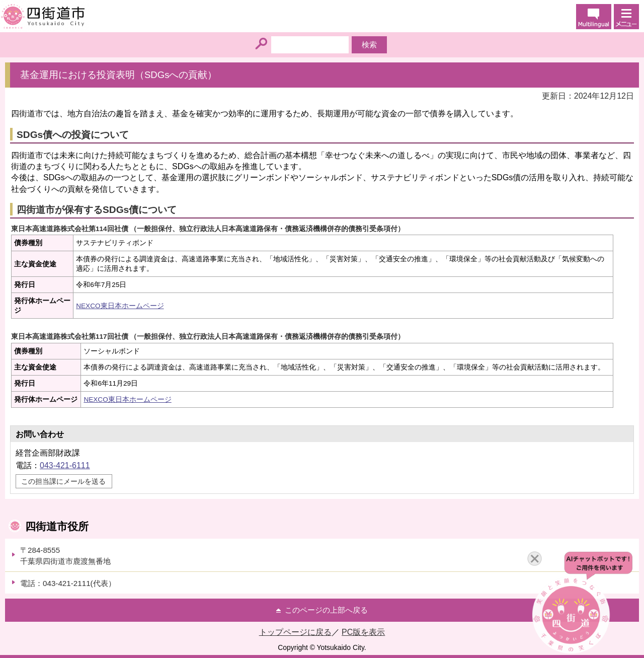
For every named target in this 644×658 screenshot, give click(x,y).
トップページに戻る (295, 632)
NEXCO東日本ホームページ (120, 306)
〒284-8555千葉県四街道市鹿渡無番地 (65, 555)
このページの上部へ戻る (326, 610)
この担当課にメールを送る (63, 481)
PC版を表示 (363, 632)
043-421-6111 (65, 465)
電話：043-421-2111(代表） (68, 583)
